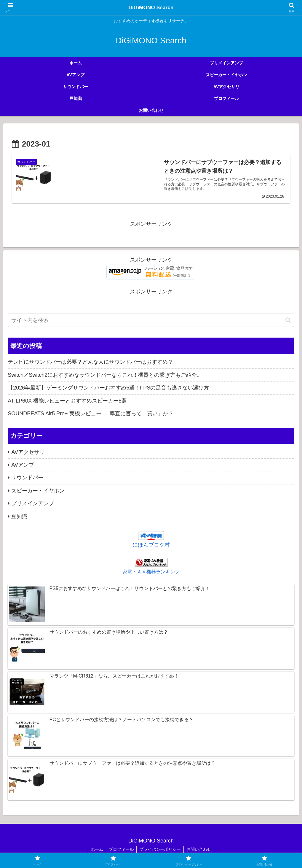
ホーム (96, 850)
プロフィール (121, 850)
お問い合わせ (200, 850)
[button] (288, 320)
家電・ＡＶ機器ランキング (151, 572)
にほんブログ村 (151, 545)
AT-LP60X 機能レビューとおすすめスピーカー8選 (67, 401)
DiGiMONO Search (151, 7)
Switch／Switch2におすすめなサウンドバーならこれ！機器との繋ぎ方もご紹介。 (105, 375)
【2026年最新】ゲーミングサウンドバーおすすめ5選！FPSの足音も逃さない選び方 (108, 388)
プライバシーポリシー (160, 850)
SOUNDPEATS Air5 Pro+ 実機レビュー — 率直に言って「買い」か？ (91, 414)
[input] (151, 321)
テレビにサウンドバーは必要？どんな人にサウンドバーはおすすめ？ (90, 362)
